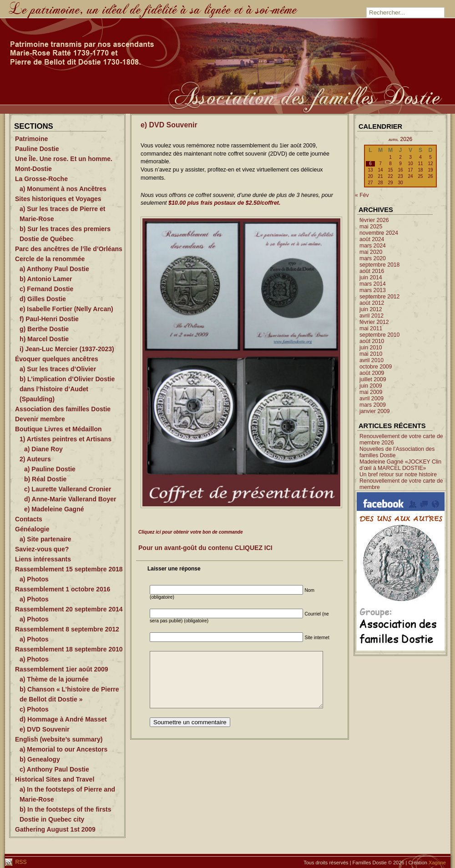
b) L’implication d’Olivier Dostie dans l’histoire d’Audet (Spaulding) (67, 389)
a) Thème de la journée (54, 679)
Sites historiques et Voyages (58, 199)
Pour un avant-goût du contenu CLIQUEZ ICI (205, 548)
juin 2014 (371, 278)
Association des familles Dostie (63, 409)
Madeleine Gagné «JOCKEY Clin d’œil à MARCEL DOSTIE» (400, 465)
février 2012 (374, 322)
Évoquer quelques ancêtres (57, 359)
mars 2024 (373, 246)
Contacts (29, 519)
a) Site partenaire (45, 539)
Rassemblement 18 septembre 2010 (69, 649)
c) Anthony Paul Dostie (54, 769)
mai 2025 (371, 227)
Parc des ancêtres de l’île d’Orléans (69, 249)
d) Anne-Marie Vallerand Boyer (70, 499)
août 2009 (372, 373)
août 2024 (372, 239)
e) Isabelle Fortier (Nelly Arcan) (66, 309)
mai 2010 (371, 354)
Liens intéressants (43, 559)
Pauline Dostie (37, 149)
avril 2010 (372, 360)
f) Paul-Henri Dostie (49, 319)
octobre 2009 (376, 367)
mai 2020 (371, 252)
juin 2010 (371, 348)
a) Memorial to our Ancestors (63, 749)
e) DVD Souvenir (45, 729)
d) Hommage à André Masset (63, 719)
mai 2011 (371, 328)
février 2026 (374, 220)
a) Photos (34, 579)
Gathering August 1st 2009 (55, 829)
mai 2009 (371, 392)
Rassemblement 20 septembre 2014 (69, 609)
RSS (20, 862)
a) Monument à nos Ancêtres (63, 189)
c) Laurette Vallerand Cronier (68, 489)
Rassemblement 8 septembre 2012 (67, 629)
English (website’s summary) (59, 739)
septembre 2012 (379, 297)
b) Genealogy (40, 759)
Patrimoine (31, 139)
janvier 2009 (375, 411)
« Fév (362, 195)
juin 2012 (371, 309)
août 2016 (372, 271)
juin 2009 (371, 386)
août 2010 (372, 341)
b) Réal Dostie (45, 479)
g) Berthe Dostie (44, 329)
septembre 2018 (379, 265)
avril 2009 (372, 399)
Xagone (437, 863)
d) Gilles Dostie (43, 299)
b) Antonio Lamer (46, 279)
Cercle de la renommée (50, 259)
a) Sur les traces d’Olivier (58, 369)
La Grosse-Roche (41, 179)
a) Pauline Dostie (50, 469)
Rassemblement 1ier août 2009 (62, 669)
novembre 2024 (379, 233)
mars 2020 (373, 258)
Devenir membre (40, 419)
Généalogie (32, 529)
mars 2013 (373, 290)
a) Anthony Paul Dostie (54, 269)
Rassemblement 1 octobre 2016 (63, 589)
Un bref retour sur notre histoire (398, 474)
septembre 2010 (379, 335)
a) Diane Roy (43, 449)
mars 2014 (373, 284)
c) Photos (34, 709)
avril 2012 (372, 316)
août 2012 (372, 303)
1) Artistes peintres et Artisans (66, 439)
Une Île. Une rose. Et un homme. (64, 159)
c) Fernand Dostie (46, 289)
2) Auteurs (35, 459)
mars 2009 (373, 405)
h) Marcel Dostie (44, 339)
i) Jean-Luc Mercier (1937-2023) (67, 349)
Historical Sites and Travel (55, 779)
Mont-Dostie (33, 169)
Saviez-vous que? (42, 549)
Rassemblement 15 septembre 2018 (69, 569)
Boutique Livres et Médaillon (58, 429)
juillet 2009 (373, 379)
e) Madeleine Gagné (54, 509)
